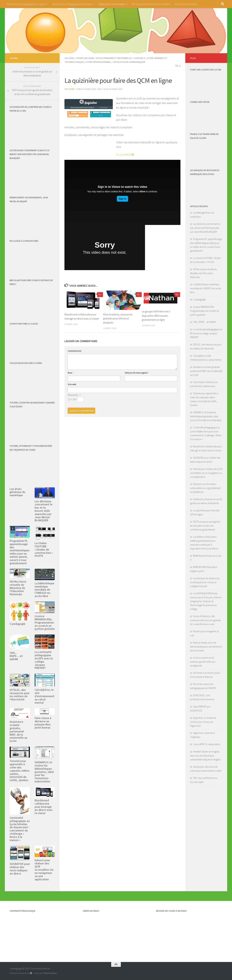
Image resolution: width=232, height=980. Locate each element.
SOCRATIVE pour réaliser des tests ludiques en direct (20, 869)
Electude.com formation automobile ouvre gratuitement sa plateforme (205, 488)
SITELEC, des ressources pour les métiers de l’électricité (20, 695)
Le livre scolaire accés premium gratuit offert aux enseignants (203, 662)
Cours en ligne (85, 58)
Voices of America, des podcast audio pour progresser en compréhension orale (205, 620)
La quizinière (123, 154)
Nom (71, 373)
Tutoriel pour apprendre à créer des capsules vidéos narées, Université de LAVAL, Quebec (20, 770)
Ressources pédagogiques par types (26, 4)
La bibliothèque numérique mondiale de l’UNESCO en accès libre (44, 590)
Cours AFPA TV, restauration (207, 744)
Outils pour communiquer (112, 4)
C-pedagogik (17, 624)
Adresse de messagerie (137, 373)
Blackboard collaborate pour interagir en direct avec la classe (44, 807)
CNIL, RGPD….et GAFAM (16, 656)
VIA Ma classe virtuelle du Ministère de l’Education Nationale (18, 588)
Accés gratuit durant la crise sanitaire (151, 4)
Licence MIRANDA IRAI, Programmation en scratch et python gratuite (45, 622)
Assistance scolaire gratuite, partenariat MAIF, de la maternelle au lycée (18, 731)
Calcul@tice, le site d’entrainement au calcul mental (45, 696)
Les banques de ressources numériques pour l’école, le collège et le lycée (205, 582)
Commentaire (75, 351)
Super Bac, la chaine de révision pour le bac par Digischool (203, 722)
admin (72, 89)
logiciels (139, 58)
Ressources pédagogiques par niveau (72, 4)
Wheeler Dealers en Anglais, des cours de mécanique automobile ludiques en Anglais (205, 756)
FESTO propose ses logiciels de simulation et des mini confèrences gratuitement (205, 526)
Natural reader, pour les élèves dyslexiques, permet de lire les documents (206, 647)
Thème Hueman (50, 973)
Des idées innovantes (186, 4)
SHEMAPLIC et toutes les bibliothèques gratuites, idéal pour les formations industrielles (44, 772)
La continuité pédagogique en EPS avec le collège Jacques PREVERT (44, 660)
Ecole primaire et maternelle (114, 58)
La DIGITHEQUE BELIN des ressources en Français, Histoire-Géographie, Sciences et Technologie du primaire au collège (206, 601)
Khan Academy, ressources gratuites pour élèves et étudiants (118, 318)
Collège (69, 58)
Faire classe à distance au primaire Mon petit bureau (43, 723)
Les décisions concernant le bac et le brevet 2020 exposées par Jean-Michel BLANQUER (43, 511)
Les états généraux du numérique (17, 492)
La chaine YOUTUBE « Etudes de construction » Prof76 (44, 549)
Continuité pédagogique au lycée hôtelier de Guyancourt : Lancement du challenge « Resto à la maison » (20, 829)
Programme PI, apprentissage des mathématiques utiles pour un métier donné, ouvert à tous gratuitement (20, 552)
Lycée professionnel (98, 62)
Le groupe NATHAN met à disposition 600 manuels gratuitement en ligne (156, 316)
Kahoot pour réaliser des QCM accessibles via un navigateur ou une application (44, 870)
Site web (72, 384)
